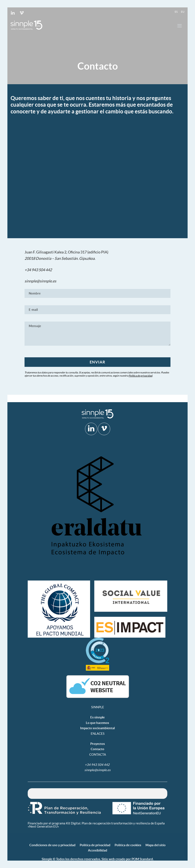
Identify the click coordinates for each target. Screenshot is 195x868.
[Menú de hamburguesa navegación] (180, 25)
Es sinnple (97, 717)
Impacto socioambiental (97, 728)
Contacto (97, 749)
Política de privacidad (140, 376)
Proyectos (98, 744)
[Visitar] (13, 12)
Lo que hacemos (97, 723)
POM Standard (142, 859)
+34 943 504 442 (38, 270)
